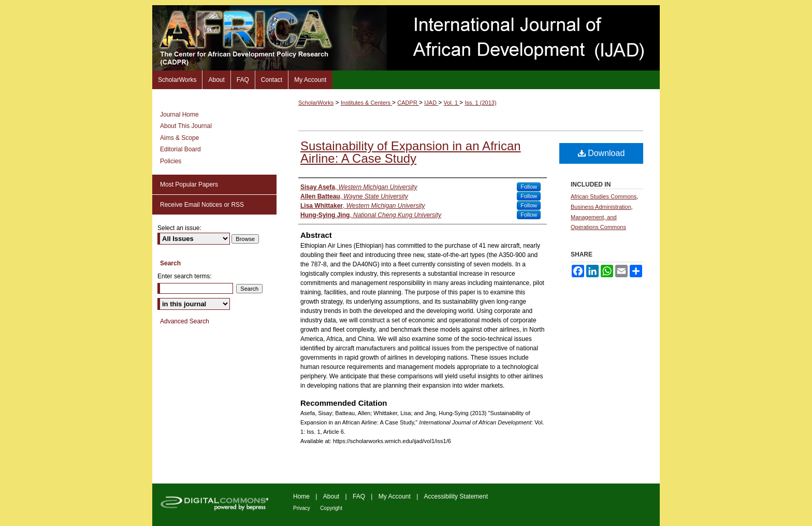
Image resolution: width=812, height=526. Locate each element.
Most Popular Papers (189, 184)
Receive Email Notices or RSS (202, 205)
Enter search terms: (185, 276)
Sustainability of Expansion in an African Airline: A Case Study (411, 152)
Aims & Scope (179, 138)
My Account (395, 496)
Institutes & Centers (366, 103)
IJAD (431, 103)
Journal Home (179, 115)
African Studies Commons (604, 196)
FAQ (359, 496)
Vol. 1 (452, 103)
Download (601, 153)
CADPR (408, 103)
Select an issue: (179, 228)
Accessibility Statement (456, 496)
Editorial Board (180, 149)
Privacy (302, 508)
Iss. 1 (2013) (480, 103)
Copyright (331, 508)
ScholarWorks (316, 103)
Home (301, 496)
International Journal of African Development (406, 38)
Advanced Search (185, 321)
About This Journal (186, 126)
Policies (171, 161)
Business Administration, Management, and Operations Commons (602, 217)
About (331, 496)
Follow (529, 187)
